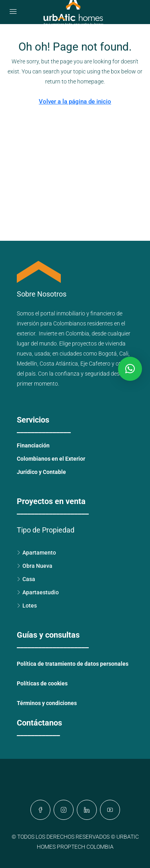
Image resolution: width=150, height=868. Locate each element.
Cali (124, 354)
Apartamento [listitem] (36, 553)
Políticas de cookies (42, 683)
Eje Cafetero (95, 364)
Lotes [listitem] (27, 606)
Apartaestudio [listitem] (38, 592)
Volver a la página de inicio (75, 102)
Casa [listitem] (26, 579)
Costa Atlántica (59, 364)
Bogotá (108, 354)
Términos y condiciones (47, 703)
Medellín (27, 364)
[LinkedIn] (87, 810)
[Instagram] (64, 810)
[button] (130, 369)
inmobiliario (71, 313)
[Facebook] (40, 810)
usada (42, 354)
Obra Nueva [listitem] (35, 566)
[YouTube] (110, 810)
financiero (103, 313)
